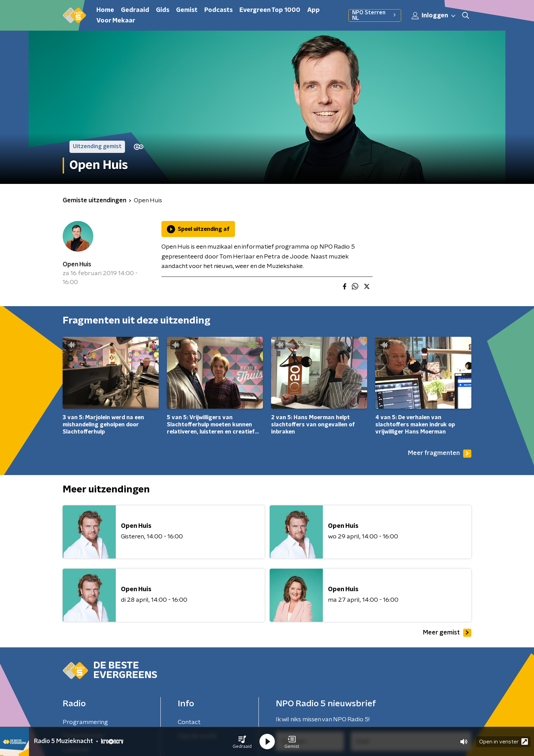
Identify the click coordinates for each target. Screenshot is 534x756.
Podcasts (218, 10)
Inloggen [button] (434, 16)
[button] (242, 742)
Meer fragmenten (440, 454)
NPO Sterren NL (375, 15)
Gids (163, 10)
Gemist (187, 10)
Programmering (85, 722)
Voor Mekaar (116, 21)
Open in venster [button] (504, 742)
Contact (189, 722)
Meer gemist (447, 633)
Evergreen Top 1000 (270, 10)
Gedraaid (135, 10)
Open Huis (77, 265)
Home (105, 10)
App (313, 10)
